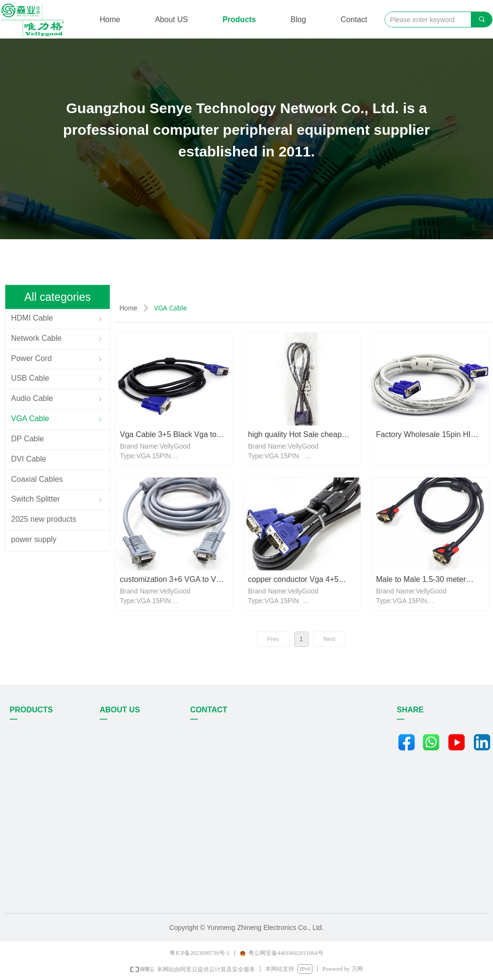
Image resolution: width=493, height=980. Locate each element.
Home (128, 308)
